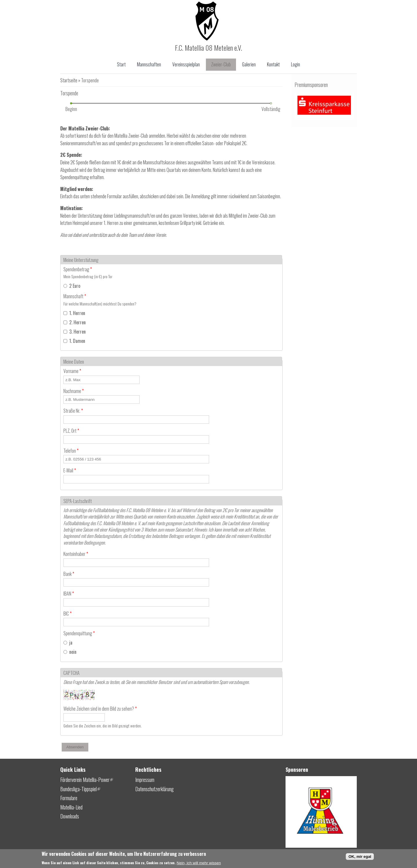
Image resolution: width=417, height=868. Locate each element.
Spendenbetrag (78, 269)
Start (121, 64)
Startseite (69, 80)
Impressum (145, 780)
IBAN (69, 594)
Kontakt (273, 64)
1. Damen (77, 341)
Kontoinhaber (76, 554)
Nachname (74, 391)
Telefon (71, 451)
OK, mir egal (360, 858)
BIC (67, 614)
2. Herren (77, 322)
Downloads (70, 816)
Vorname (72, 371)
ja (71, 643)
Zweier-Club (221, 64)
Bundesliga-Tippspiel (80, 789)
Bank (69, 574)
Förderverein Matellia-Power (87, 780)
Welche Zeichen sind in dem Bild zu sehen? (100, 709)
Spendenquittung (79, 633)
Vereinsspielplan (186, 64)
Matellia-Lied (71, 807)
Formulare (69, 798)
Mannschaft (75, 296)
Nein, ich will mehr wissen (199, 864)
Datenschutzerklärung (154, 789)
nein (73, 652)
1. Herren (77, 313)
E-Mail (70, 470)
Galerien (249, 64)
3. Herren (77, 332)
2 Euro (75, 286)
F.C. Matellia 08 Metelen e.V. (209, 48)
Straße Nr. (73, 411)
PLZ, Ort (71, 431)
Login (296, 64)
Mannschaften (149, 64)
